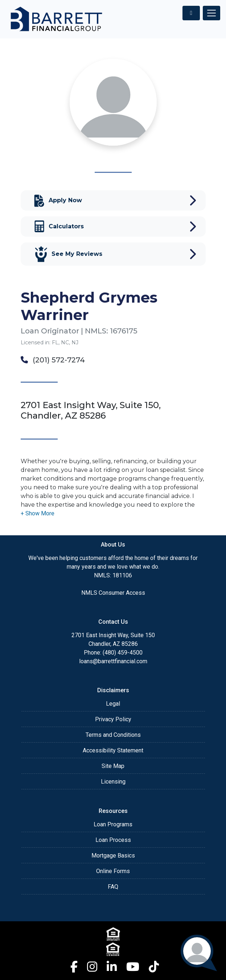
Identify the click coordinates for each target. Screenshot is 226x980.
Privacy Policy (113, 719)
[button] (38, 513)
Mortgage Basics (113, 856)
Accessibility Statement (113, 750)
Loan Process (113, 840)
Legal (113, 704)
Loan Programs (113, 824)
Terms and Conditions (113, 735)
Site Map (113, 766)
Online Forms (113, 871)
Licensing (113, 782)
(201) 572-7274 (53, 360)
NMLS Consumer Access (113, 593)
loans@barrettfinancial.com (113, 661)
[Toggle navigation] (211, 13)
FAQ (113, 887)
